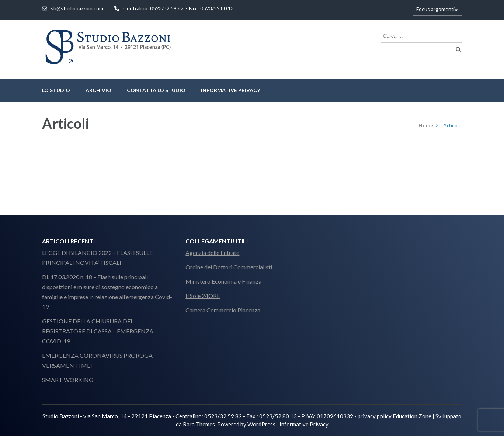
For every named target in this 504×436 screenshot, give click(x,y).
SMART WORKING (68, 380)
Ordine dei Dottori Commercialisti (229, 267)
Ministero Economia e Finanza (223, 281)
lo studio (56, 90)
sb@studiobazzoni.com (77, 8)
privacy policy (375, 416)
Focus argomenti (435, 9)
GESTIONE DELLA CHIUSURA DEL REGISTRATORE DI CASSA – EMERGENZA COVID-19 (98, 331)
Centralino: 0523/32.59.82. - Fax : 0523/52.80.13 (178, 8)
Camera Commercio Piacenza (223, 310)
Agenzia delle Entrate (212, 252)
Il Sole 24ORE (203, 296)
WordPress (261, 424)
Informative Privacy (231, 90)
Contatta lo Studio (156, 90)
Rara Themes (199, 424)
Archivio (98, 90)
